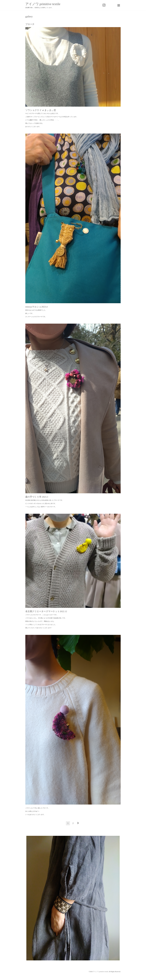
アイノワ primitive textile (43, 4)
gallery (29, 17)
